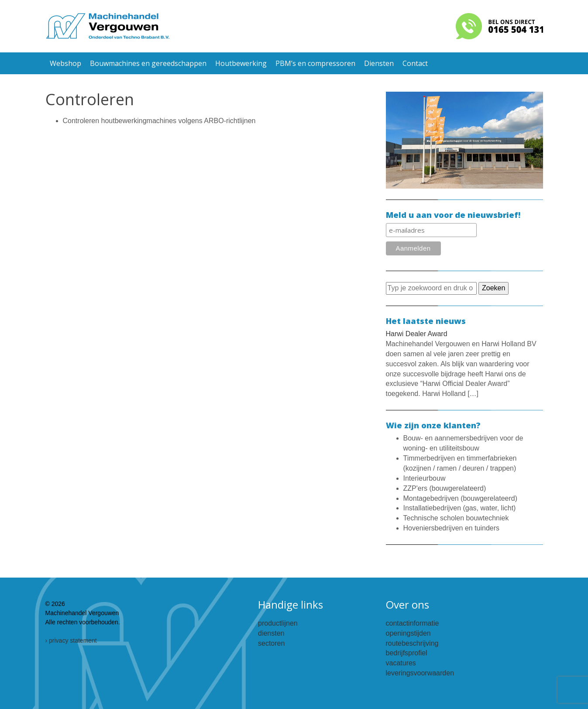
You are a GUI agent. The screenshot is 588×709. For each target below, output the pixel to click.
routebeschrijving (412, 643)
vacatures (401, 663)
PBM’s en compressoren (315, 63)
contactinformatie (413, 623)
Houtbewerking (241, 63)
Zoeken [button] (493, 288)
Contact (415, 63)
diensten (271, 633)
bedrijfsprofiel (407, 653)
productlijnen (278, 623)
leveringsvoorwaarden (420, 673)
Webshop (65, 63)
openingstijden (408, 633)
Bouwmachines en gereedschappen (148, 63)
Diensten (379, 63)
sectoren (271, 643)
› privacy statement (71, 640)
